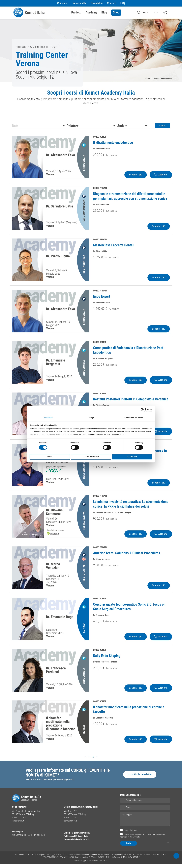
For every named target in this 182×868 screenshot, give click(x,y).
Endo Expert (102, 299)
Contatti (112, 3)
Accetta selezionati (91, 457)
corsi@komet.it (71, 824)
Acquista (161, 178)
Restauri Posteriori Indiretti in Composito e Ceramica (131, 402)
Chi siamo (63, 3)
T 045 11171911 (20, 821)
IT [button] (155, 12)
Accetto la (131, 834)
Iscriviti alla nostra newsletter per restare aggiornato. (51, 783)
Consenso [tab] (48, 417)
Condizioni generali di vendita (78, 836)
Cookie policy (78, 864)
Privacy (135, 834)
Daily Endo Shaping (107, 659)
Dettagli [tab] (91, 417)
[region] (91, 100)
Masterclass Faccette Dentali (114, 248)
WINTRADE (135, 861)
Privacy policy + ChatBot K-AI (97, 864)
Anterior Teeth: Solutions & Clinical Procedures (127, 556)
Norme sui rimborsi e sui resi (78, 842)
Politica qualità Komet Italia (77, 839)
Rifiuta (50, 457)
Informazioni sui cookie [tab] (134, 417)
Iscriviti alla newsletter (139, 778)
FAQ (122, 3)
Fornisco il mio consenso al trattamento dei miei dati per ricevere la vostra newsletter (142, 839)
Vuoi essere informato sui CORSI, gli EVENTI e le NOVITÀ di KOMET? (68, 776)
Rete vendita (80, 3)
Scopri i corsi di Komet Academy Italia (91, 93)
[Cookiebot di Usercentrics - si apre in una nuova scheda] (140, 409)
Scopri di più (135, 178)
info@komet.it (19, 824)
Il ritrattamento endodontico (113, 145)
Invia (129, 847)
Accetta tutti (132, 457)
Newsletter (97, 3)
